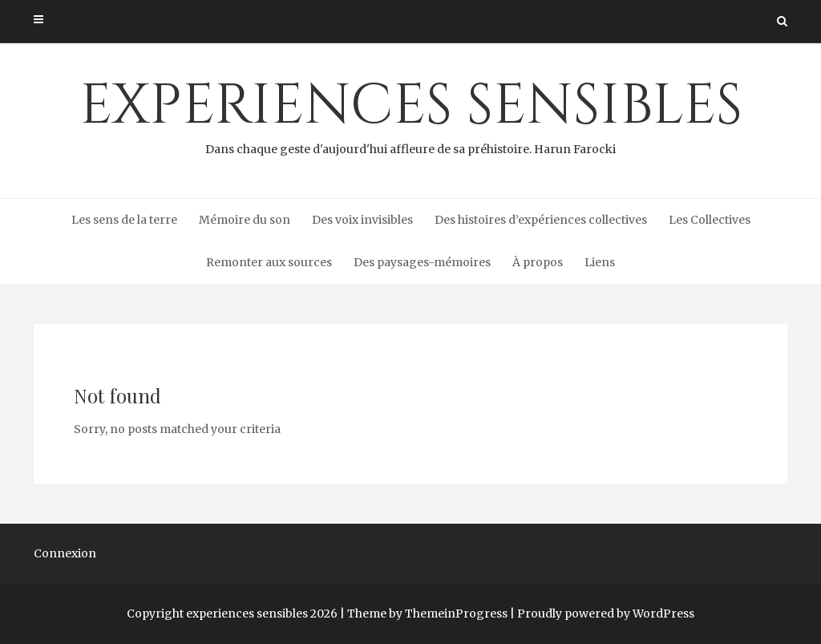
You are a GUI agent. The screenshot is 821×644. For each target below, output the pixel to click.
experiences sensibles (410, 113)
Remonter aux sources (269, 262)
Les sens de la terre (124, 220)
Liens (600, 262)
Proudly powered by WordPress (606, 614)
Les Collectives (710, 220)
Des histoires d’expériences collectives (541, 220)
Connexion (65, 553)
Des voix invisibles (362, 220)
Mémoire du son (245, 220)
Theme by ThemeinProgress (427, 614)
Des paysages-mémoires (422, 262)
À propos (538, 262)
